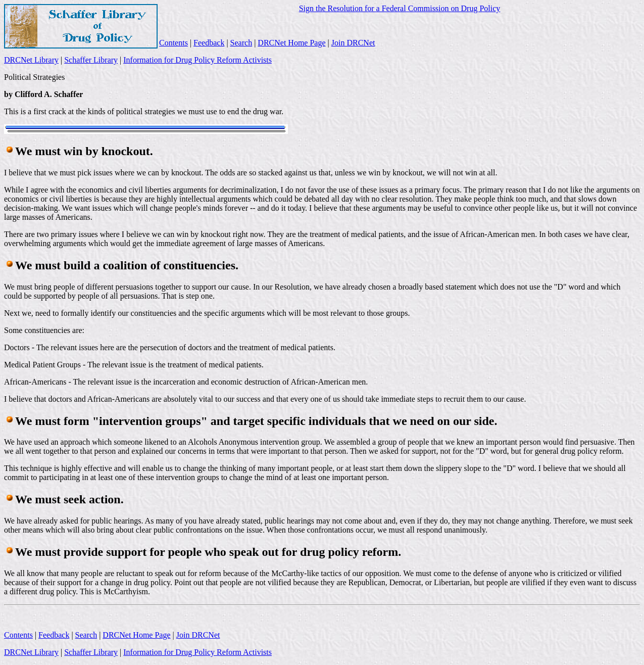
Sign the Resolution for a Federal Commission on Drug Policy (400, 8)
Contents (174, 43)
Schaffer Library (91, 60)
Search (241, 43)
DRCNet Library (31, 60)
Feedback (209, 43)
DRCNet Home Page (291, 43)
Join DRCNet (353, 43)
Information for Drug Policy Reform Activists (197, 60)
